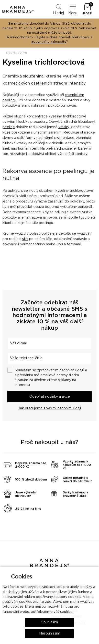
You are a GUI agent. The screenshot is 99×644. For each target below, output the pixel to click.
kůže (6, 133)
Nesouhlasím (50, 634)
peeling (9, 127)
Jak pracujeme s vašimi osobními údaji (49, 408)
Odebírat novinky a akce (50, 397)
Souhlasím (50, 622)
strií (25, 239)
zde (48, 602)
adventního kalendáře (49, 42)
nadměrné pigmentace (55, 138)
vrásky (64, 127)
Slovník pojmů (16, 53)
